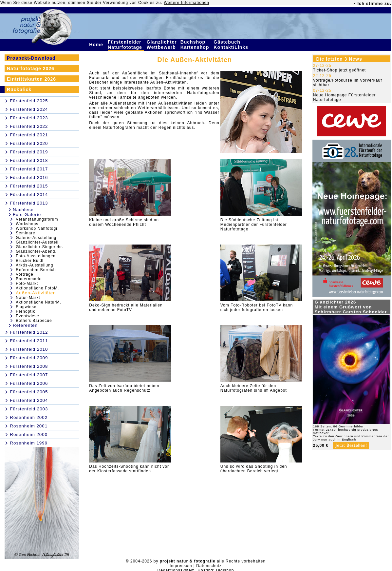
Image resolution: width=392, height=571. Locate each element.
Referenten (25, 325)
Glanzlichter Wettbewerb (162, 45)
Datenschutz (209, 566)
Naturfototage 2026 (31, 69)
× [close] (355, 4)
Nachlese (23, 210)
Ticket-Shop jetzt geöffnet (339, 70)
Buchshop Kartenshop (196, 45)
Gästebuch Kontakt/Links (232, 45)
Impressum (181, 566)
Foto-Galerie (27, 215)
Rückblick (19, 89)
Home (97, 45)
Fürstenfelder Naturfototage (126, 45)
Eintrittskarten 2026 (31, 79)
